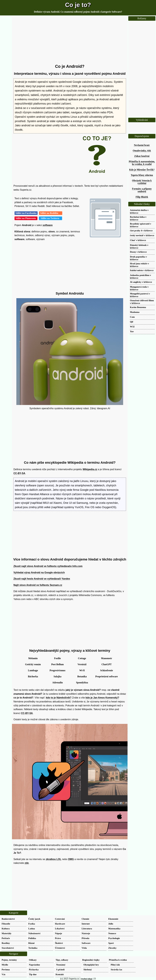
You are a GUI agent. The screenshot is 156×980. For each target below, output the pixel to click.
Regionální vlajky (91, 960)
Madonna (135, 312)
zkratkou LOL (53, 859)
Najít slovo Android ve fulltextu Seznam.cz (38, 585)
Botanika (82, 676)
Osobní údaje (87, 979)
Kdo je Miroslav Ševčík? (142, 170)
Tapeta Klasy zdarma (142, 175)
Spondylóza (82, 683)
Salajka (58, 676)
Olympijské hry (91, 965)
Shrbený (88, 969)
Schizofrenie (106, 670)
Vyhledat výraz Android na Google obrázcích (39, 573)
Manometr (107, 658)
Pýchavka (34, 969)
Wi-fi (82, 670)
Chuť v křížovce (138, 240)
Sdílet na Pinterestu (26, 218)
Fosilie (57, 658)
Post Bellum (57, 664)
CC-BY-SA (19, 473)
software (48, 225)
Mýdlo (5, 965)
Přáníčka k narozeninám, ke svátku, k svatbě (142, 163)
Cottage (82, 658)
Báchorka (33, 676)
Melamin (33, 658)
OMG (71, 859)
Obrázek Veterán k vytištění (142, 182)
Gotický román (33, 664)
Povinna (6, 969)
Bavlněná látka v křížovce (138, 218)
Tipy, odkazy (62, 960)
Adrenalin (57, 683)
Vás (3, 974)
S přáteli (60, 969)
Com (132, 317)
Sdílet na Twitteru (51, 218)
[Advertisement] (70, 40)
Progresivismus (57, 670)
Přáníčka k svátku (118, 960)
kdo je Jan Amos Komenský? (102, 698)
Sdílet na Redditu (51, 213)
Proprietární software (106, 676)
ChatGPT (107, 664)
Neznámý (61, 965)
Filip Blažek (142, 197)
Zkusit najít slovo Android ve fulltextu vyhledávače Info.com (48, 566)
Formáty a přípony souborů (142, 190)
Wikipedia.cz (90, 469)
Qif (132, 322)
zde (27, 863)
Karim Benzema (138, 307)
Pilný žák (115, 965)
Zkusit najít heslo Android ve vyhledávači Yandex (42, 579)
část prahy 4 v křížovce (141, 230)
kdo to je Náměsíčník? (59, 698)
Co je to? (78, 5)
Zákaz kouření (142, 156)
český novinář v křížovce (142, 235)
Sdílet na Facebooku (26, 213)
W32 (132, 327)
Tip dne (33, 974)
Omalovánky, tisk (142, 151)
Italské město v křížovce (142, 270)
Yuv (132, 331)
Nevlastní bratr (142, 145)
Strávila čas (116, 969)
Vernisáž (82, 664)
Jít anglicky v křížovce (141, 282)
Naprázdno (34, 965)
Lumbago (33, 670)
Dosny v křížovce (138, 252)
